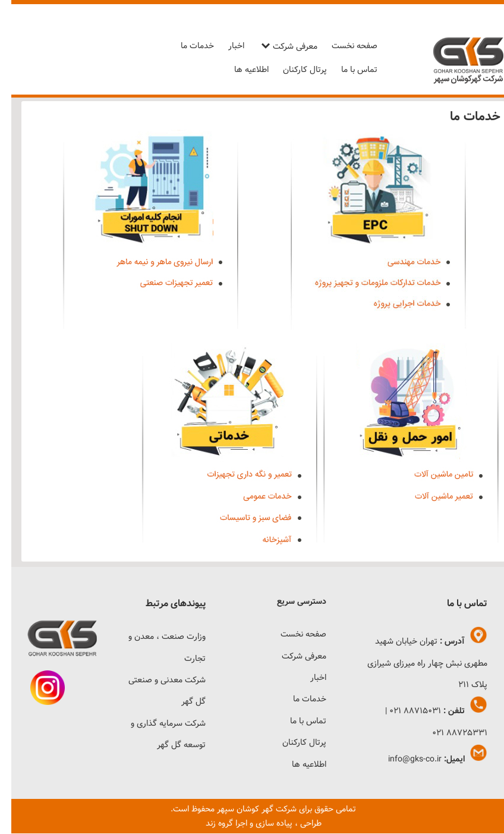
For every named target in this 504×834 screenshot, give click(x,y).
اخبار (225, 46)
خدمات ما (186, 46)
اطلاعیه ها (240, 70)
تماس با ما (348, 70)
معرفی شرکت (284, 46)
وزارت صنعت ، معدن (159, 637)
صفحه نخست (343, 46)
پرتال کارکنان (294, 70)
